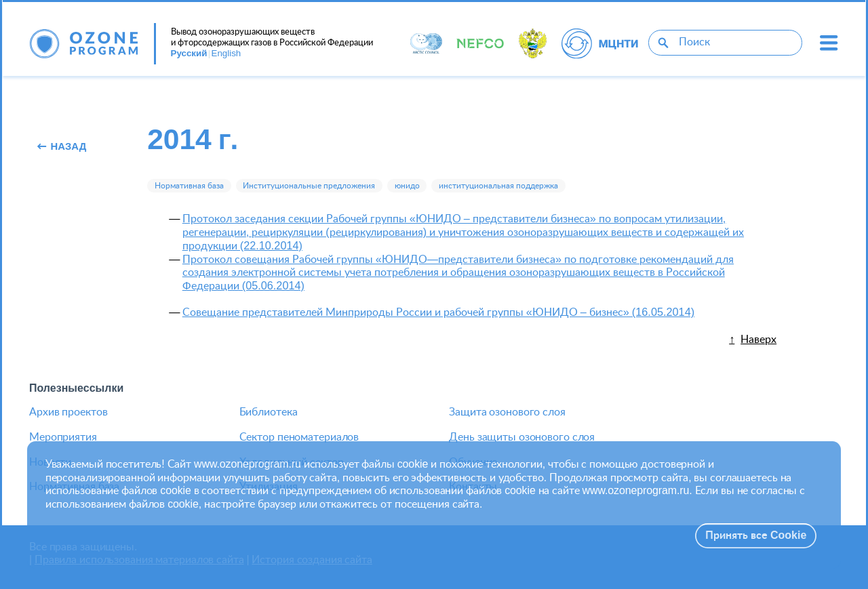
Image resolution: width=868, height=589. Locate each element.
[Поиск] (663, 42)
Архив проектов (68, 412)
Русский (189, 54)
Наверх (758, 340)
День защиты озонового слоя (522, 437)
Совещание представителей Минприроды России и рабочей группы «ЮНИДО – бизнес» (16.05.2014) (438, 312)
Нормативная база (189, 186)
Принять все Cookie (756, 535)
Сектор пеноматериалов (299, 437)
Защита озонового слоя (507, 412)
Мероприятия (63, 437)
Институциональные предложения (309, 186)
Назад (62, 147)
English (226, 54)
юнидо (407, 186)
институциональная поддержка (498, 186)
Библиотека (269, 412)
